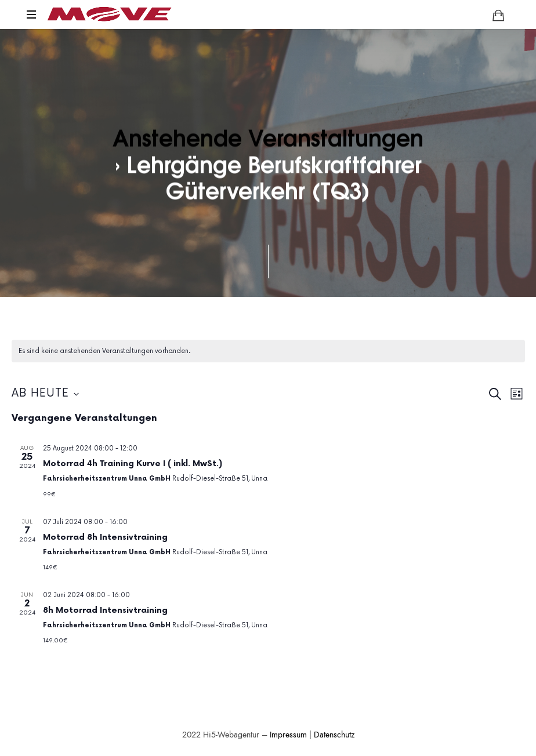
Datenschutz (334, 735)
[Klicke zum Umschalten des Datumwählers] (45, 394)
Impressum (288, 735)
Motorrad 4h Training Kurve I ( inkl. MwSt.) (133, 464)
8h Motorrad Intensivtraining (105, 610)
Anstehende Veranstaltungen (268, 137)
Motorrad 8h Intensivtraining (105, 537)
